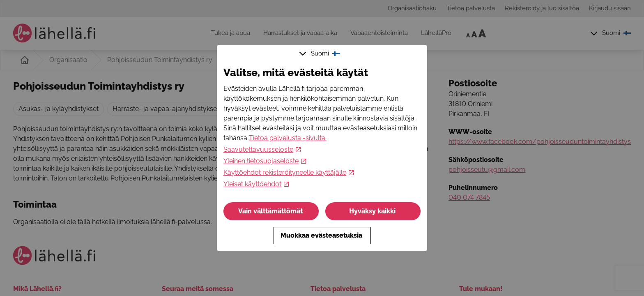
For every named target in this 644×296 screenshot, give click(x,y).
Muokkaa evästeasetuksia (322, 235)
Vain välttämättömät (271, 211)
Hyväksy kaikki (373, 211)
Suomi (320, 53)
